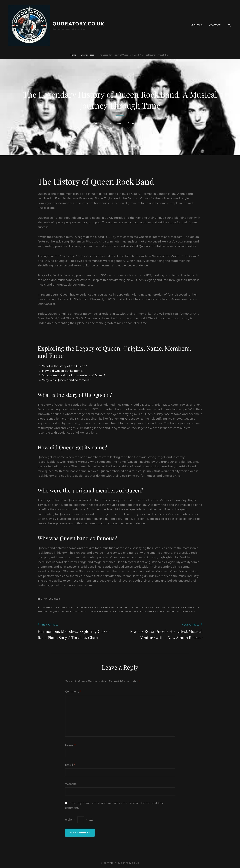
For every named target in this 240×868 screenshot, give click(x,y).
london (75, 611)
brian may (110, 607)
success (190, 611)
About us (196, 25)
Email (70, 765)
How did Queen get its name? (63, 371)
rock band (159, 611)
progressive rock (132, 611)
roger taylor (175, 611)
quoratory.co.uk (78, 24)
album (72, 607)
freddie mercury (134, 607)
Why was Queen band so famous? (66, 380)
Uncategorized (87, 55)
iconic (196, 607)
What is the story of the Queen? (64, 366)
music (85, 611)
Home (73, 55)
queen (148, 611)
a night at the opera (54, 607)
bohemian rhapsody (90, 607)
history (150, 607)
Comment (73, 691)
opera (93, 611)
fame (120, 607)
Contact (215, 25)
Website (71, 784)
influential (45, 611)
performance (106, 611)
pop (118, 611)
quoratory (138, 123)
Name (70, 745)
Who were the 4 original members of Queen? (74, 375)
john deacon (61, 611)
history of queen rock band (174, 607)
